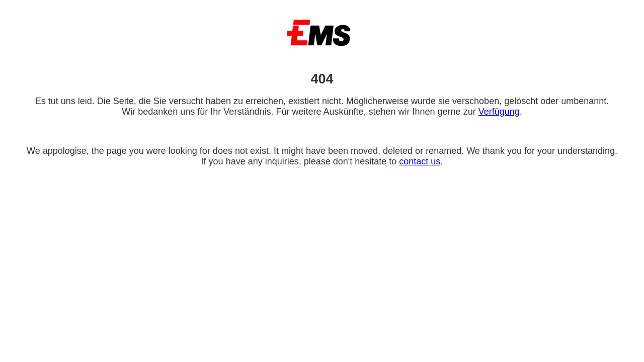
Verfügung (499, 112)
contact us (420, 161)
